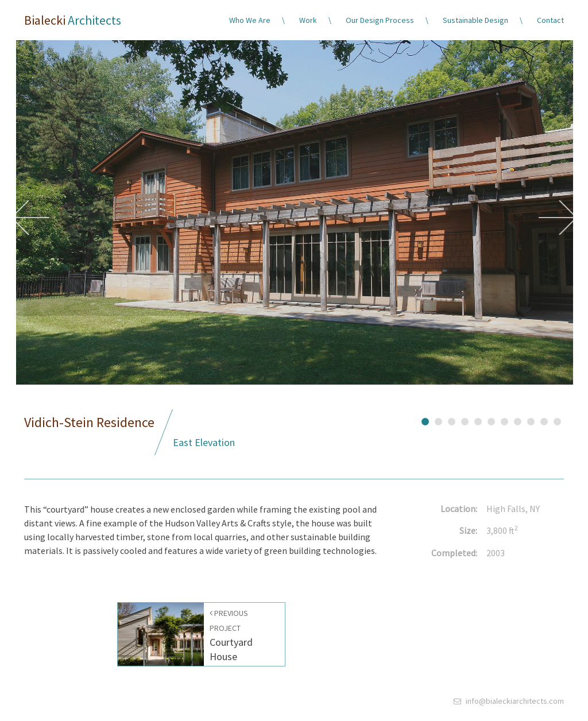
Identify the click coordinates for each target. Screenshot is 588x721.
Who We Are (250, 20)
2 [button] (438, 420)
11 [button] (557, 420)
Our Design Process (380, 20)
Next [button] (558, 218)
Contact (550, 20)
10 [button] (544, 420)
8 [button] (518, 420)
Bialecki (73, 20)
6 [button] (491, 420)
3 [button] (452, 420)
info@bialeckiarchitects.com (515, 701)
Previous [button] (30, 218)
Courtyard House (231, 635)
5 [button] (478, 420)
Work (308, 20)
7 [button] (504, 420)
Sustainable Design (475, 20)
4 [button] (465, 420)
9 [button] (531, 420)
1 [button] (425, 420)
